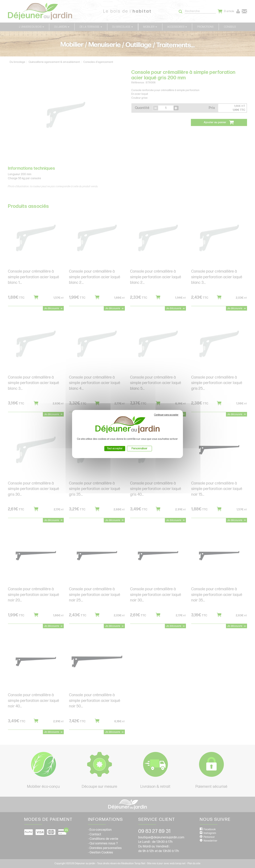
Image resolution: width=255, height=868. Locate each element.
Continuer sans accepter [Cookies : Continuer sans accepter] (166, 415)
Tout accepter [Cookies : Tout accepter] (115, 449)
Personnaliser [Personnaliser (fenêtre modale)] (139, 449)
